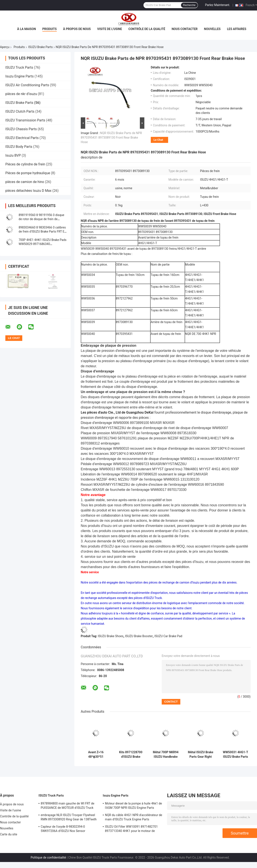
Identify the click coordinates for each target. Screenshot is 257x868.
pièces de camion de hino (25, 182)
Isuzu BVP (13, 155)
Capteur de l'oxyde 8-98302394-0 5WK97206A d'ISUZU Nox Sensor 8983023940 (63, 829)
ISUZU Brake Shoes (111, 636)
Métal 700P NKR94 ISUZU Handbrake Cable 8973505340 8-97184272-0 (166, 755)
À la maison (27, 29)
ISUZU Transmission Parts (25, 120)
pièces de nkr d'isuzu (21, 94)
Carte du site (9, 834)
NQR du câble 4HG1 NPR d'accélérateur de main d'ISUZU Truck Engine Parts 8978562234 (134, 818)
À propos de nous (77, 29)
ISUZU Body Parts (19, 147)
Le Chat (158, 140)
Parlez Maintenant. (218, 5)
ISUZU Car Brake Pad (168, 636)
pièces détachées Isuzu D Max (28, 191)
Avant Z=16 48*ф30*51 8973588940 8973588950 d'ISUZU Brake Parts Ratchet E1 (96, 755)
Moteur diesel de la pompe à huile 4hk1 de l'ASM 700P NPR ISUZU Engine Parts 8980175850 (133, 806)
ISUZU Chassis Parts (21, 129)
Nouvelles (212, 29)
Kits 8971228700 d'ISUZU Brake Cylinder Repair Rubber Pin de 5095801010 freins (131, 755)
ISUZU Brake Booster (139, 636)
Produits (50, 29)
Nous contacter (185, 29)
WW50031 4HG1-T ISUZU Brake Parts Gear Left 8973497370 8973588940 (236, 755)
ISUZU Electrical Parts (22, 138)
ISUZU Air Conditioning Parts (27, 85)
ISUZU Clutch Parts (20, 111)
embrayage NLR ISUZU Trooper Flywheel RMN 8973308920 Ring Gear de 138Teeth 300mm (69, 818)
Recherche (189, 5)
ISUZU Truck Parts (19, 67)
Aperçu (5, 47)
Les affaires (237, 29)
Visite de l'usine (110, 29)
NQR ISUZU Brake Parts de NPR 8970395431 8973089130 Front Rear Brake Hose (111, 138)
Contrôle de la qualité (147, 29)
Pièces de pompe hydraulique (28, 173)
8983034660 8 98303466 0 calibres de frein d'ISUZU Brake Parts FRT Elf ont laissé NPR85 (42, 231)
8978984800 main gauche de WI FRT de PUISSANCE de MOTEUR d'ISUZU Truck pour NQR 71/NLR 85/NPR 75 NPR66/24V (69, 806)
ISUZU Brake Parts (40, 47)
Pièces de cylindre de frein (25, 164)
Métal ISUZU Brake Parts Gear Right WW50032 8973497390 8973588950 (201, 755)
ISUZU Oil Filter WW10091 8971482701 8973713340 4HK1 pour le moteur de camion (131, 829)
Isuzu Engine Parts (19, 76)
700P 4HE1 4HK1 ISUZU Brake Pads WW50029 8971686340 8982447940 (43, 244)
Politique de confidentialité (48, 857)
